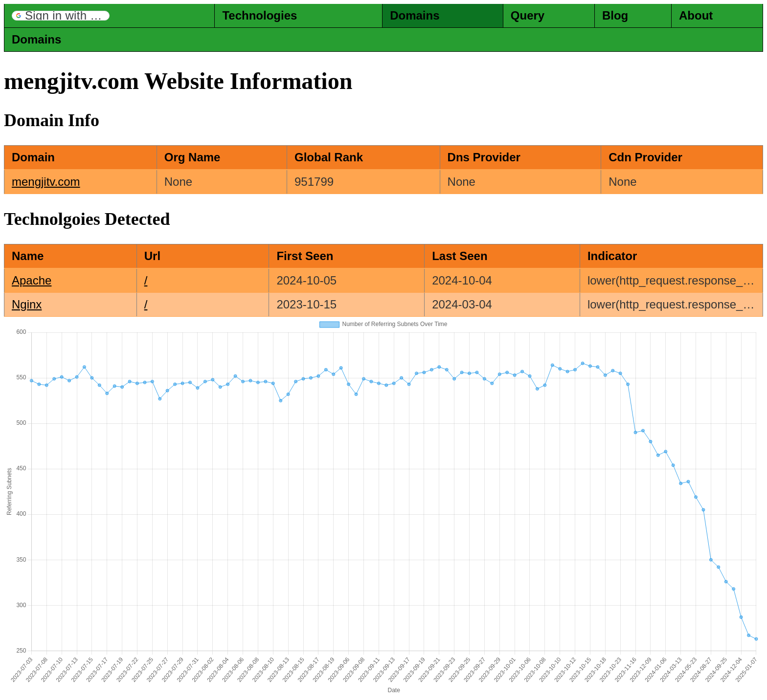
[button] (61, 16)
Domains (415, 15)
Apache (32, 280)
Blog (615, 15)
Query (528, 15)
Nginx (27, 304)
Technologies (259, 15)
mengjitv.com (46, 182)
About (696, 15)
